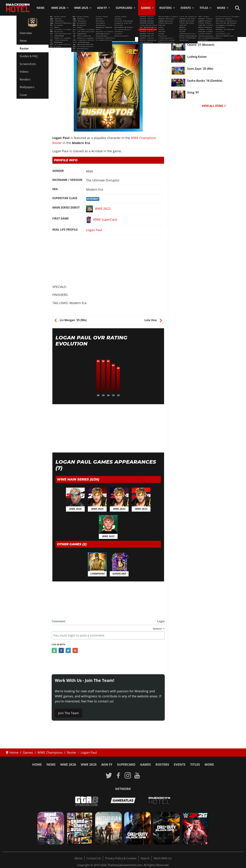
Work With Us (163, 858)
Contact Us (94, 858)
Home (37, 764)
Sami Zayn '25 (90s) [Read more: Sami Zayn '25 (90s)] (200, 69)
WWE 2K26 (58, 8)
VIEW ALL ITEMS (214, 106)
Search (145, 858)
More (221, 8)
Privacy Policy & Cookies (121, 858)
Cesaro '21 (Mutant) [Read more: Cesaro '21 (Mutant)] (201, 45)
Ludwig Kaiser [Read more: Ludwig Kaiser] (197, 57)
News (41, 8)
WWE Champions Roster (71, 31)
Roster (24, 48)
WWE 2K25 (81, 8)
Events (186, 8)
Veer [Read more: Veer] (190, 33)
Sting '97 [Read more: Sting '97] (193, 92)
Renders (25, 79)
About (78, 858)
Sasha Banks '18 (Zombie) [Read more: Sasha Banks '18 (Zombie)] (205, 81)
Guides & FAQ (29, 56)
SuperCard (124, 8)
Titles (204, 8)
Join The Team (69, 713)
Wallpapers (27, 87)
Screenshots (28, 64)
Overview (26, 33)
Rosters (166, 8)
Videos (24, 72)
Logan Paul (94, 230)
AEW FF (102, 8)
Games (146, 8)
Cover (23, 95)
